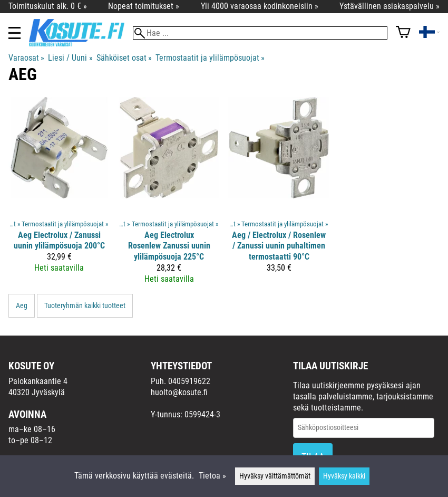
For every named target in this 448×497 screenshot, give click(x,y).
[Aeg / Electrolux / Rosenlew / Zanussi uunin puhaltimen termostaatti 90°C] (279, 195)
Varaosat (26, 58)
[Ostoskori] (403, 33)
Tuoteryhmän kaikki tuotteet (85, 306)
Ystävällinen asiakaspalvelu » (389, 6)
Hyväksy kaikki (344, 476)
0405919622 (189, 381)
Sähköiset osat (124, 58)
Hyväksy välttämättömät (275, 476)
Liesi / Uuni (70, 58)
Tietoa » (212, 476)
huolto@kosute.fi (179, 392)
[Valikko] (14, 33)
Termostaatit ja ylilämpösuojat (210, 58)
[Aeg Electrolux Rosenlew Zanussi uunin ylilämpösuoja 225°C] (169, 195)
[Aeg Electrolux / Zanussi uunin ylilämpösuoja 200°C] (59, 195)
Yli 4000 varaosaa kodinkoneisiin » (260, 6)
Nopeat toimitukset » (144, 6)
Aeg (22, 306)
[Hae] (260, 33)
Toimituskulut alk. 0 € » (48, 6)
